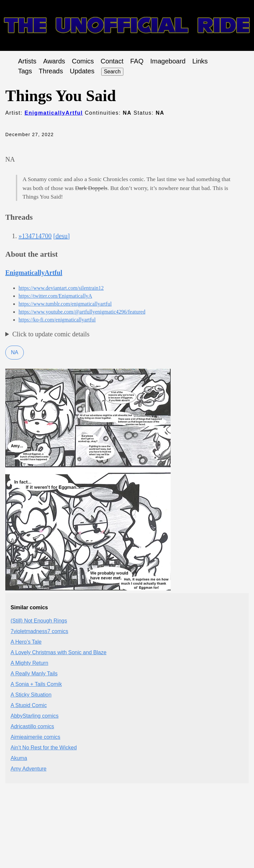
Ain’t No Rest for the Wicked (44, 748)
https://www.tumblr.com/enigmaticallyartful (65, 304)
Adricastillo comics (32, 726)
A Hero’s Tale (26, 642)
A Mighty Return (29, 663)
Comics (83, 61)
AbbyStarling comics (35, 716)
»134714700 (35, 236)
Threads (51, 71)
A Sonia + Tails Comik (36, 684)
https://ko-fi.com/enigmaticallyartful (57, 320)
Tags (25, 71)
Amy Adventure (29, 769)
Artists (27, 61)
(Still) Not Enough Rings (39, 621)
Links (200, 61)
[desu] (62, 236)
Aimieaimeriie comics (35, 737)
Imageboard (168, 61)
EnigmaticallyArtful (54, 113)
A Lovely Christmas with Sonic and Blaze (59, 652)
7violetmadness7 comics (39, 631)
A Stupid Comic (29, 705)
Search (112, 72)
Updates (82, 71)
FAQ (137, 61)
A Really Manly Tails (34, 674)
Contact (112, 61)
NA (15, 352)
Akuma (19, 758)
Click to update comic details (51, 334)
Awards (54, 61)
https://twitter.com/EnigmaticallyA (55, 296)
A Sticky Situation (31, 695)
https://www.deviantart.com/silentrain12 (61, 288)
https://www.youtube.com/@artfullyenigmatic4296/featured (82, 312)
